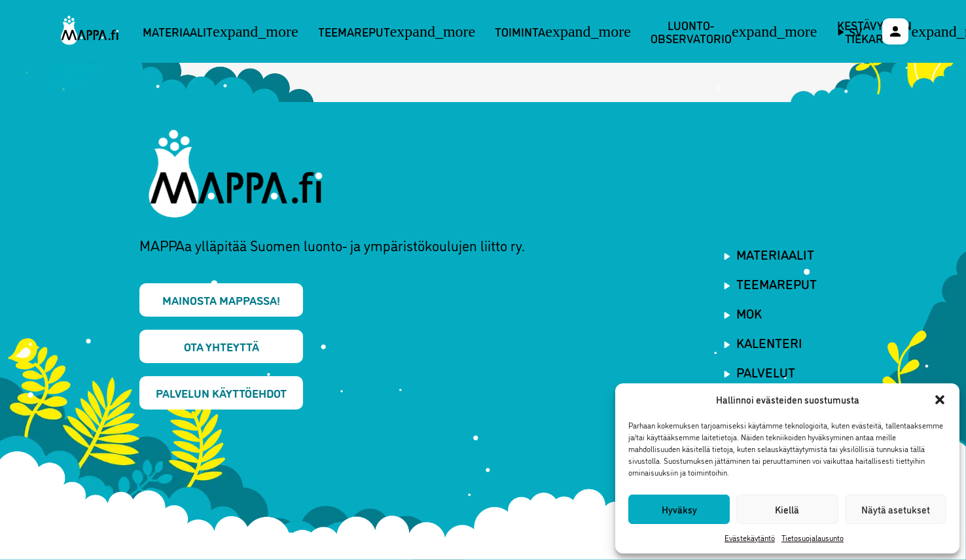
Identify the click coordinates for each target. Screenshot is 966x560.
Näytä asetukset (896, 509)
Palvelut (766, 372)
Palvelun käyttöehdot (221, 393)
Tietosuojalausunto (813, 537)
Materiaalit (221, 31)
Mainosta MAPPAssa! (221, 300)
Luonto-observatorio (734, 32)
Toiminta (563, 31)
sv (856, 31)
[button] (940, 400)
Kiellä (787, 509)
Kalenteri (769, 342)
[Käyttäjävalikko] (895, 31)
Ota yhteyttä (222, 346)
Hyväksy (679, 509)
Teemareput (397, 31)
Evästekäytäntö (750, 537)
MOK (749, 313)
